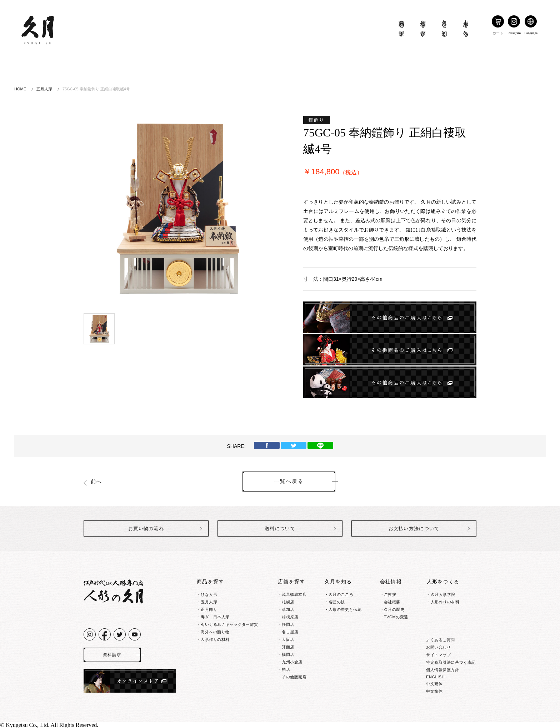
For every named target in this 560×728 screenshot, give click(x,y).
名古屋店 (290, 632)
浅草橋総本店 (294, 594)
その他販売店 (294, 677)
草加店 (288, 609)
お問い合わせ (438, 647)
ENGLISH (435, 677)
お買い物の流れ (146, 528)
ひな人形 (209, 594)
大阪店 (288, 639)
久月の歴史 (394, 609)
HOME (20, 89)
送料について (280, 528)
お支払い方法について (414, 528)
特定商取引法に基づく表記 (451, 662)
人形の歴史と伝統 (345, 609)
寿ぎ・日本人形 (215, 617)
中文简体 (434, 691)
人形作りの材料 (215, 639)
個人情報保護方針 (442, 670)
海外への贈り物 (215, 632)
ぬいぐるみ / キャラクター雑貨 (229, 624)
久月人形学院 (443, 594)
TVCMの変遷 (396, 617)
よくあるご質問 (441, 640)
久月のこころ (341, 594)
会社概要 (392, 602)
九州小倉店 (292, 662)
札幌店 (288, 602)
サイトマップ (438, 655)
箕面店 (288, 647)
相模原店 (290, 617)
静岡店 (288, 624)
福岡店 (288, 654)
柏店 (286, 669)
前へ (96, 482)
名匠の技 (337, 602)
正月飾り (209, 609)
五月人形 (44, 89)
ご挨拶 (390, 594)
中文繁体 (434, 684)
